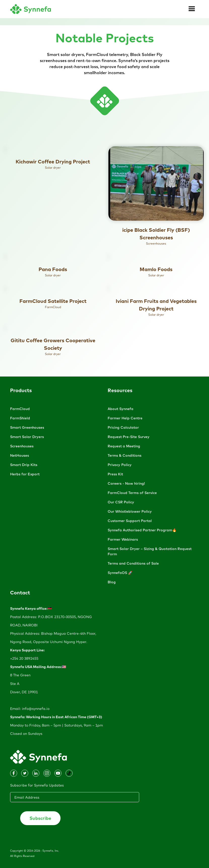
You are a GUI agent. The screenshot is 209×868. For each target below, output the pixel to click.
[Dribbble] (25, 773)
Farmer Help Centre (125, 418)
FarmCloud (20, 409)
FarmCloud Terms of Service (132, 493)
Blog (112, 582)
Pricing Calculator (123, 427)
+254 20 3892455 (24, 658)
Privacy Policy (120, 465)
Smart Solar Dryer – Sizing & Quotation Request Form (150, 551)
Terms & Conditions (125, 455)
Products (21, 390)
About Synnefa (121, 409)
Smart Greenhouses (27, 427)
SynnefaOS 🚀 (120, 573)
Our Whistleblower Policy (130, 511)
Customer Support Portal (130, 521)
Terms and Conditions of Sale (133, 563)
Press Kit (115, 474)
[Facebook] (36, 773)
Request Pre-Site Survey (129, 437)
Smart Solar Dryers (27, 437)
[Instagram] (14, 773)
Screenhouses (22, 446)
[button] (192, 9)
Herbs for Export (25, 474)
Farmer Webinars (123, 539)
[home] (31, 9)
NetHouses (20, 455)
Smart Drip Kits (24, 465)
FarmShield (20, 418)
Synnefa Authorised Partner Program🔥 (142, 530)
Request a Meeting (124, 446)
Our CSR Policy (121, 502)
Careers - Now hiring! (126, 483)
